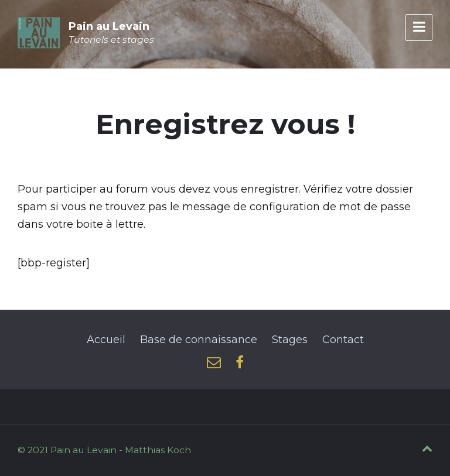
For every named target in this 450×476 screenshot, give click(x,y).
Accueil (106, 340)
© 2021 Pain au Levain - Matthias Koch (104, 450)
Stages (290, 340)
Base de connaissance (199, 340)
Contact (343, 340)
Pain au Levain (109, 26)
